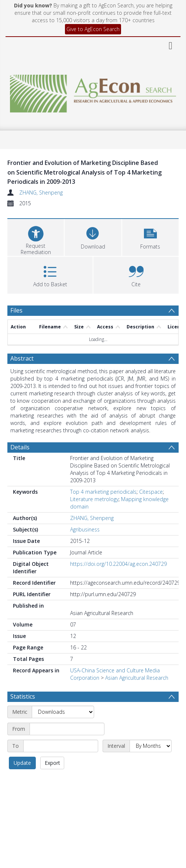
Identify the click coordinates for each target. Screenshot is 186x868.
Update (22, 763)
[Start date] (67, 729)
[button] (150, 237)
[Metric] (63, 712)
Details (20, 447)
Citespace (151, 492)
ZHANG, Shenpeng (41, 192)
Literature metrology (94, 499)
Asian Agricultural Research (137, 678)
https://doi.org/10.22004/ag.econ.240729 (118, 564)
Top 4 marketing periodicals (103, 492)
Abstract (22, 358)
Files (16, 310)
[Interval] (151, 746)
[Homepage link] (93, 92)
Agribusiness (85, 529)
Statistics (23, 696)
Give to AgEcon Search (93, 29)
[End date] (61, 746)
